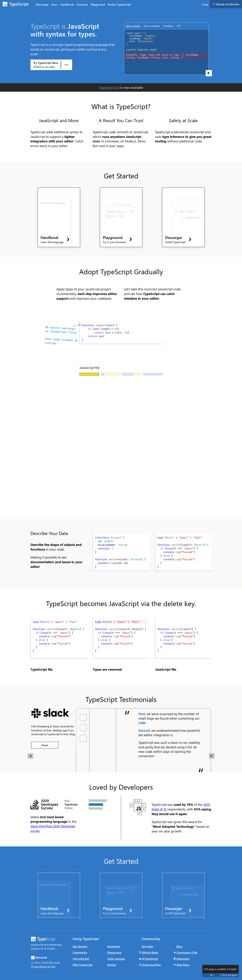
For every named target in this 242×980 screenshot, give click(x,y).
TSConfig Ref (81, 959)
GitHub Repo (150, 952)
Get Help (147, 946)
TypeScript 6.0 (109, 87)
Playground (114, 952)
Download (114, 946)
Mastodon (183, 959)
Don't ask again (230, 975)
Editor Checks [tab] (133, 26)
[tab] (54, 4)
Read (45, 745)
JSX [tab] (179, 26)
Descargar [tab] (42, 4)
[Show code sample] (209, 73)
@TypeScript (150, 959)
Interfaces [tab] (168, 26)
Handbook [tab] (67, 4)
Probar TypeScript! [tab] (120, 4)
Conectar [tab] (82, 4)
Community (80, 952)
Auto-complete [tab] (152, 26)
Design (112, 965)
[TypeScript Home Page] (17, 4)
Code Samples (116, 959)
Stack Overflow (151, 965)
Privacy (35, 966)
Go (211, 975)
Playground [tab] (98, 4)
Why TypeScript (83, 965)
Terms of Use (47, 966)
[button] (30, 756)
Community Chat (187, 952)
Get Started (80, 946)
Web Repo (183, 965)
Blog (179, 946)
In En (205, 4)
